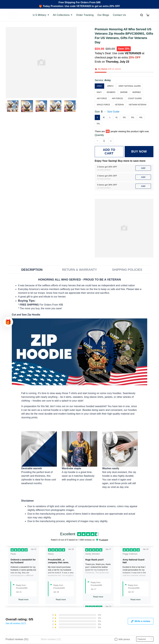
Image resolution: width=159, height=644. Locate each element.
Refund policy (90, 621)
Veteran (119, 94)
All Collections (63, 15)
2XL (124, 107)
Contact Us (119, 15)
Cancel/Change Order (56, 626)
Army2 (110, 75)
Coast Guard (135, 88)
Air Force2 (117, 88)
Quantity (99, 124)
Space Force (103, 94)
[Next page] (75, 106)
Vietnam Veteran (137, 94)
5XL (98, 113)
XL (117, 107)
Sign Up (146, 630)
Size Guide (113, 101)
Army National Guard (130, 75)
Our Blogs (103, 15)
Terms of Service (91, 610)
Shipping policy (90, 615)
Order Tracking (85, 15)
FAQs (47, 615)
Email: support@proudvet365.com (21, 625)
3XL (133, 107)
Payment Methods (54, 621)
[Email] (130, 630)
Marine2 (137, 82)
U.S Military (41, 15)
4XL (141, 107)
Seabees (111, 82)
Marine (124, 82)
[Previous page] (7, 106)
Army (108, 70)
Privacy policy (90, 605)
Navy (99, 82)
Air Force (102, 88)
